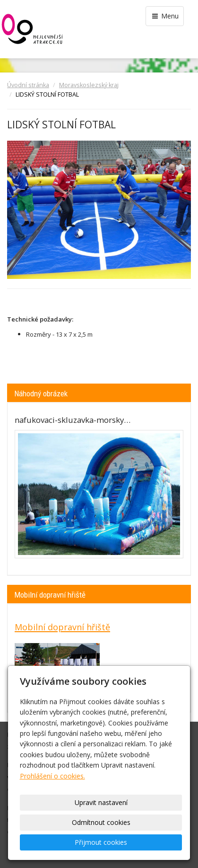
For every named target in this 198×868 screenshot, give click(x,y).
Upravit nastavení (101, 802)
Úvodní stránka (28, 85)
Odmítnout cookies (101, 822)
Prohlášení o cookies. (52, 776)
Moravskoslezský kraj (89, 85)
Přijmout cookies (101, 842)
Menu (165, 16)
